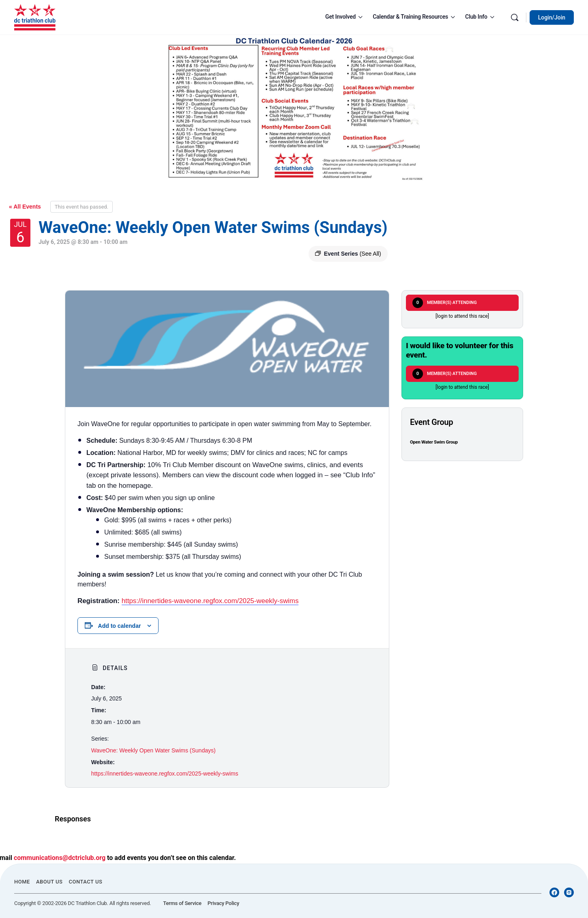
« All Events (25, 207)
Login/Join (552, 17)
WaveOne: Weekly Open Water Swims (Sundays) (153, 750)
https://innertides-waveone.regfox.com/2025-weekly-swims (210, 601)
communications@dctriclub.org (60, 858)
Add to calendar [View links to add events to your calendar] (120, 626)
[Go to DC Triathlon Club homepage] (35, 17)
